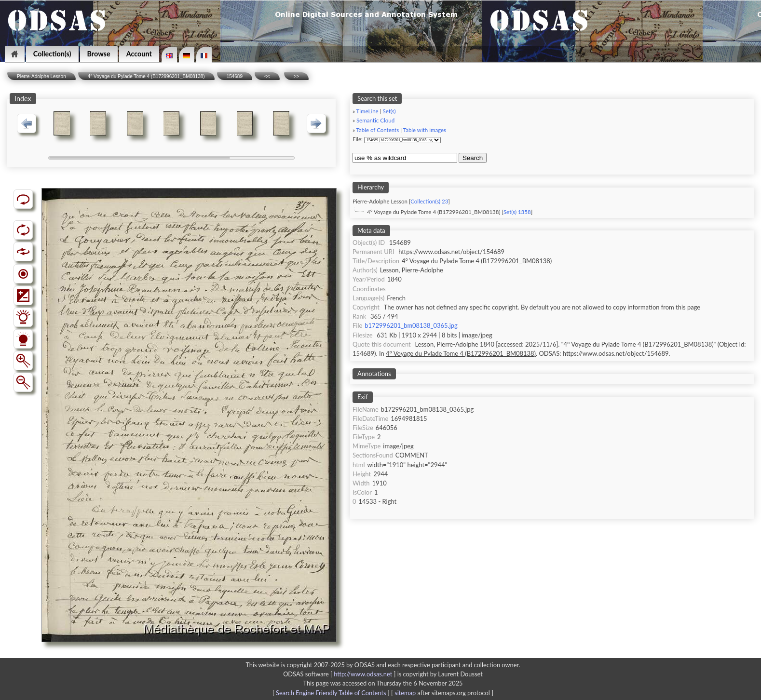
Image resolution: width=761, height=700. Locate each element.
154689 (235, 76)
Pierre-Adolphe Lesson (41, 76)
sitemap (405, 693)
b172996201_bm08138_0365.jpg (411, 325)
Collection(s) (52, 54)
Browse (99, 54)
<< (267, 76)
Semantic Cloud (375, 120)
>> (297, 76)
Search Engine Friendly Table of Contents (331, 693)
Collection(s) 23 (429, 201)
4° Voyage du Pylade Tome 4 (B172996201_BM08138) (146, 76)
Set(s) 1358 (517, 212)
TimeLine (367, 111)
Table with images (425, 130)
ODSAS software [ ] (340, 674)
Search (473, 158)
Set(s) (389, 111)
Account (139, 54)
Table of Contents (378, 130)
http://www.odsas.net (363, 674)
